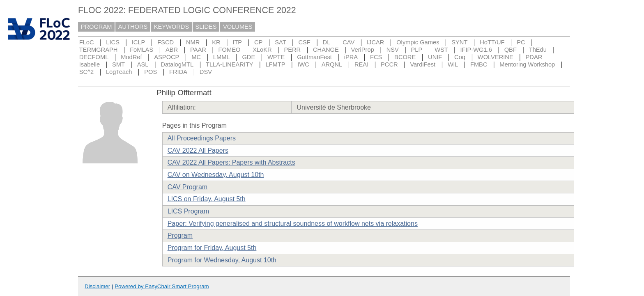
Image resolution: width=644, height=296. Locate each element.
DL (327, 42)
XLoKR (262, 50)
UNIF (435, 57)
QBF (511, 50)
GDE (248, 57)
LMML (222, 57)
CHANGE (326, 50)
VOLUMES (238, 27)
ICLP (139, 42)
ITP (237, 42)
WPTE (276, 57)
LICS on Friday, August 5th (207, 199)
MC (196, 57)
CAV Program (188, 187)
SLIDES (206, 27)
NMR (193, 42)
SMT (118, 64)
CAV (348, 42)
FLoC (87, 42)
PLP (417, 50)
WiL (453, 64)
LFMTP (275, 64)
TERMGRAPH (99, 50)
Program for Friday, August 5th (212, 248)
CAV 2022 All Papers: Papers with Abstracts (231, 162)
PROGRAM (97, 27)
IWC (303, 64)
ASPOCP (167, 57)
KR (216, 42)
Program (180, 235)
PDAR (534, 57)
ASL (143, 64)
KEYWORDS (172, 27)
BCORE (405, 57)
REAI (361, 64)
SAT (280, 42)
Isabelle (90, 64)
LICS (113, 42)
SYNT (459, 42)
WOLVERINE (496, 57)
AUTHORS (133, 27)
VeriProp (363, 50)
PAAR (198, 50)
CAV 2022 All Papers (198, 150)
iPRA (351, 57)
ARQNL (332, 64)
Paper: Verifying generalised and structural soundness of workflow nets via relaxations (293, 224)
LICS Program (188, 211)
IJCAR (375, 42)
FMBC (479, 64)
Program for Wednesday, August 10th (222, 260)
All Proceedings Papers (202, 138)
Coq (460, 57)
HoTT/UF (492, 42)
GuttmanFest (314, 57)
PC (521, 42)
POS (151, 72)
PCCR (389, 64)
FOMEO (230, 50)
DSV (206, 72)
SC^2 (86, 72)
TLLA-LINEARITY (230, 64)
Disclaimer (97, 286)
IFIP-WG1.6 (476, 50)
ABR (172, 50)
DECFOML (94, 57)
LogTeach (119, 72)
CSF (304, 42)
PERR (292, 50)
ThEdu (538, 50)
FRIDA (178, 72)
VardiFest (423, 64)
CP (258, 42)
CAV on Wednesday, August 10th (216, 175)
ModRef (131, 57)
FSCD (166, 42)
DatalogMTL (177, 64)
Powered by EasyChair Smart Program (162, 286)
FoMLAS (141, 50)
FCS (376, 57)
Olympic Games (418, 42)
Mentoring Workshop (527, 64)
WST (441, 50)
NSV (393, 50)
